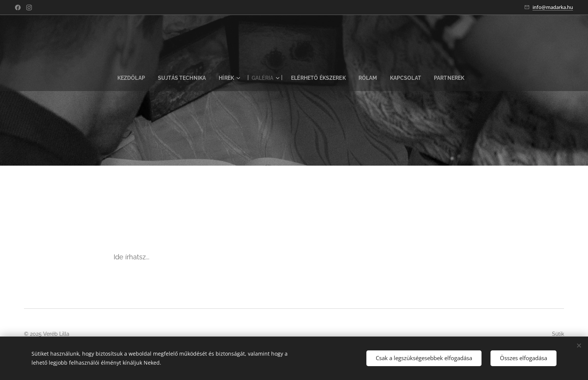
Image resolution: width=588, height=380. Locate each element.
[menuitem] (127, 78)
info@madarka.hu (553, 7)
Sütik (558, 334)
